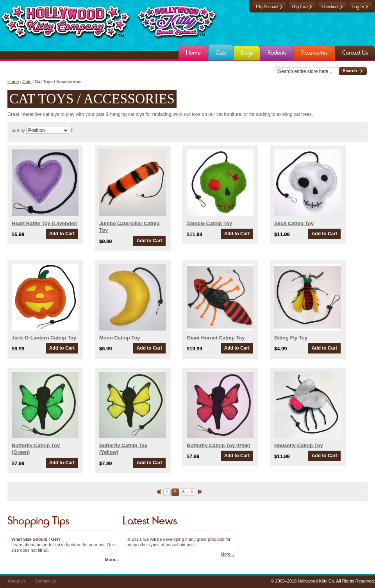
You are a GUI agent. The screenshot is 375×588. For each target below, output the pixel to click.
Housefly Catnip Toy (299, 445)
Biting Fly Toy (291, 338)
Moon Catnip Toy (120, 338)
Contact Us (45, 581)
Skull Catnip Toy (294, 223)
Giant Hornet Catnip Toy (216, 338)
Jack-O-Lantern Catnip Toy (44, 338)
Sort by (18, 130)
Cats (27, 82)
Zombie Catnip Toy (209, 223)
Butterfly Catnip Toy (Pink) (219, 445)
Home (13, 82)
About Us (17, 581)
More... (112, 560)
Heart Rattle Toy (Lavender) (45, 223)
